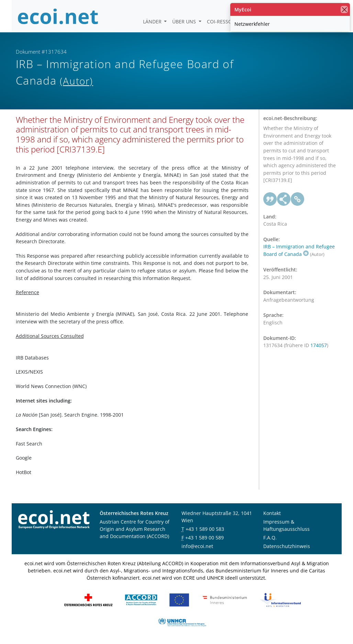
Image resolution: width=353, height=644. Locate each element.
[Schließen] (344, 9)
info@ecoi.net (197, 546)
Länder (153, 22)
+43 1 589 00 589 (205, 538)
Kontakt (272, 513)
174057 (319, 345)
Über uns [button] (185, 22)
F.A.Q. (270, 538)
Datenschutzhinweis (287, 546)
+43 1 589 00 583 (205, 529)
